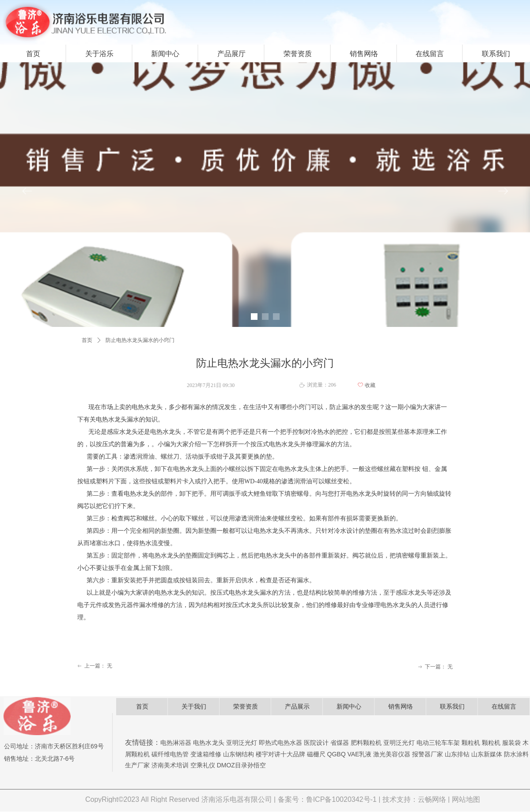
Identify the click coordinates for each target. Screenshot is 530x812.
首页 (87, 340)
